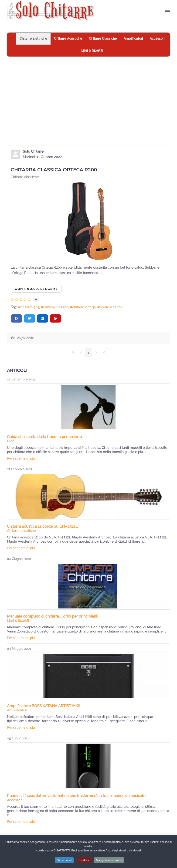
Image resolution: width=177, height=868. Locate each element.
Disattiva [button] (84, 861)
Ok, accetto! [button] (64, 861)
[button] (168, 12)
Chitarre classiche (25, 177)
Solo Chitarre (33, 151)
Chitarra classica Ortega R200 (54, 170)
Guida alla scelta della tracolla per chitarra (44, 437)
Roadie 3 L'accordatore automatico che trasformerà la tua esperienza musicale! (77, 796)
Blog (11, 441)
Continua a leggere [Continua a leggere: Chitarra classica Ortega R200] (36, 289)
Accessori (15, 800)
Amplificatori (17, 710)
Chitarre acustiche (21, 531)
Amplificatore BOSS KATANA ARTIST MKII (43, 706)
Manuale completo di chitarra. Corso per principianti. (53, 616)
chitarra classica (56, 307)
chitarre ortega (84, 307)
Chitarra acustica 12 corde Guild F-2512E (42, 526)
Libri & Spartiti (18, 621)
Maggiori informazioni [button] (109, 861)
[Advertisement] (88, 91)
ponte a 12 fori (111, 307)
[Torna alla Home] (54, 12)
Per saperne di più (21, 458)
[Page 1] (88, 352)
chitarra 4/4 (30, 307)
